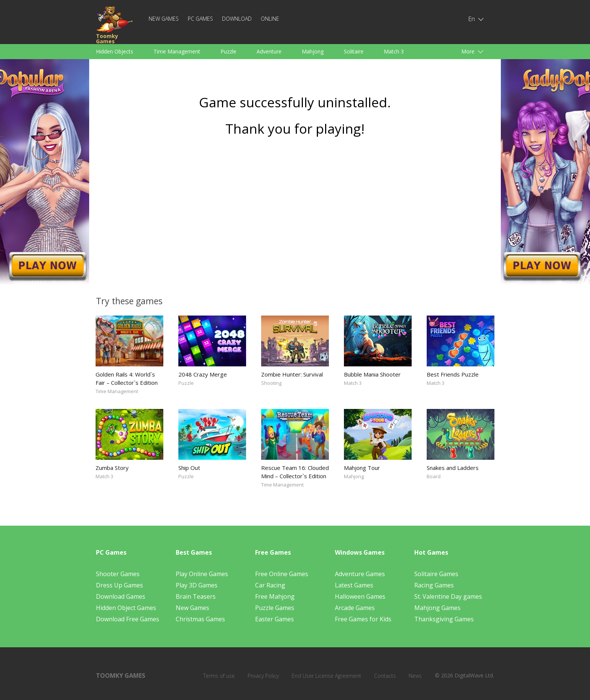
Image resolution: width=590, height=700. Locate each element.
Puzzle (228, 51)
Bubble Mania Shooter (372, 374)
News (415, 676)
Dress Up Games (119, 585)
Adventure (269, 51)
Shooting (271, 383)
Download (237, 19)
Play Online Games (202, 574)
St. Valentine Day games (448, 596)
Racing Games (434, 585)
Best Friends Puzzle (453, 374)
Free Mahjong (275, 596)
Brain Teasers (196, 596)
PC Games (200, 19)
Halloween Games (360, 596)
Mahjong (313, 51)
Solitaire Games (436, 574)
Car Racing (270, 585)
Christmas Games (200, 619)
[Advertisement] (295, 214)
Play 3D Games (197, 585)
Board (434, 476)
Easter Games (274, 619)
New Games (164, 19)
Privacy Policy (263, 676)
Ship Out (189, 468)
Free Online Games (282, 574)
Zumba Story (112, 468)
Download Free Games (128, 619)
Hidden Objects (115, 51)
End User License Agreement (326, 676)
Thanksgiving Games (444, 619)
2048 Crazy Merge (203, 374)
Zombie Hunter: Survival (292, 374)
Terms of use (219, 676)
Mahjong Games (437, 608)
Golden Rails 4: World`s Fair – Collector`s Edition (127, 378)
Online (270, 19)
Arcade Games (355, 608)
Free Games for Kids (363, 619)
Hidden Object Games (126, 608)
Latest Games (354, 585)
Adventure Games (360, 574)
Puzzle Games (275, 608)
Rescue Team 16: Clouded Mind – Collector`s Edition (295, 472)
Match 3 (394, 51)
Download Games (121, 596)
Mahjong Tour (362, 468)
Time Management (177, 51)
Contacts (385, 676)
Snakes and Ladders (453, 468)
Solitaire (354, 51)
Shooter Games (118, 574)
